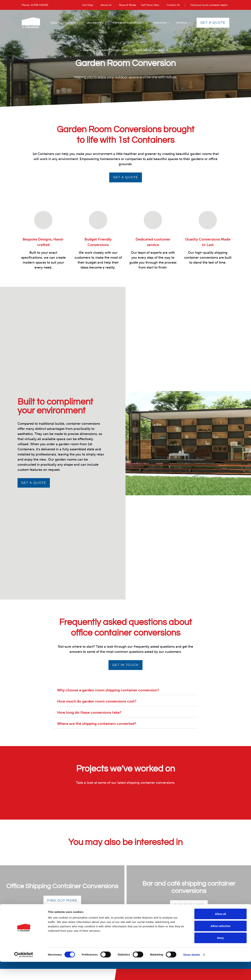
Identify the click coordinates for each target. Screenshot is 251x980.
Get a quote (34, 483)
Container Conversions (128, 23)
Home (87, 50)
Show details (192, 973)
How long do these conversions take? (89, 712)
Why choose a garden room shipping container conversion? (108, 690)
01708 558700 (40, 5)
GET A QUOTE (126, 177)
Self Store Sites (150, 5)
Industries (160, 23)
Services (182, 23)
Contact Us (173, 5)
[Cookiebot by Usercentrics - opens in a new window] (24, 973)
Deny (221, 956)
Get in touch (125, 665)
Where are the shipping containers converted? (97, 724)
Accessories (95, 23)
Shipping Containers (64, 23)
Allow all (221, 932)
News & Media (128, 5)
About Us (106, 5)
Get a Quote (213, 23)
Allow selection (220, 944)
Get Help (88, 5)
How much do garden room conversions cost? (97, 701)
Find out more (62, 901)
